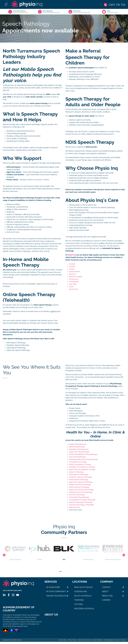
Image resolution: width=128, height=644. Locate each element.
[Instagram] (13, 595)
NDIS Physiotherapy (77, 447)
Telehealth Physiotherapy (79, 497)
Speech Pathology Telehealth (81, 502)
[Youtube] (18, 595)
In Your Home (53, 587)
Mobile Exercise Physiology (80, 485)
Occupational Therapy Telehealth (82, 500)
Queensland (81, 591)
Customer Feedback (97, 640)
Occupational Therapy (78, 462)
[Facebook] (9, 595)
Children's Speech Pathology (81, 477)
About (105, 591)
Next (124, 555)
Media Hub (107, 596)
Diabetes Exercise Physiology (81, 492)
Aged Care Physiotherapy (79, 452)
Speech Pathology (76, 472)
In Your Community (56, 591)
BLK (64, 550)
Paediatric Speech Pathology (18, 345)
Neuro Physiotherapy (77, 457)
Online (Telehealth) (56, 596)
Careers (106, 600)
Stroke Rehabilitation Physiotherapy (83, 454)
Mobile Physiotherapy (78, 444)
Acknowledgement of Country (112, 640)
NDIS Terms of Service (84, 640)
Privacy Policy (63, 640)
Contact (106, 587)
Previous (4, 555)
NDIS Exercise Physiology (79, 487)
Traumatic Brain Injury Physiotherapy (84, 459)
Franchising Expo (88, 550)
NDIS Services (75, 507)
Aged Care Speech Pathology (18, 350)
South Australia (83, 596)
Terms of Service (72, 640)
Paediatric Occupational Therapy (82, 467)
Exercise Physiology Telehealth (81, 505)
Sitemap (123, 640)
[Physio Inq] (27, 4)
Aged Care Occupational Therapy (82, 469)
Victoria (78, 604)
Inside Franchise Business (113, 550)
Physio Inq (72, 255)
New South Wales (83, 587)
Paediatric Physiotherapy (79, 449)
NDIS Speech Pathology (16, 343)
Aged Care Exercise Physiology (81, 490)
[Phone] (115, 4)
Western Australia (84, 609)
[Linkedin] (4, 595)
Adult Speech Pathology (16, 348)
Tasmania (79, 600)
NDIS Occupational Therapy (80, 464)
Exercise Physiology (77, 495)
